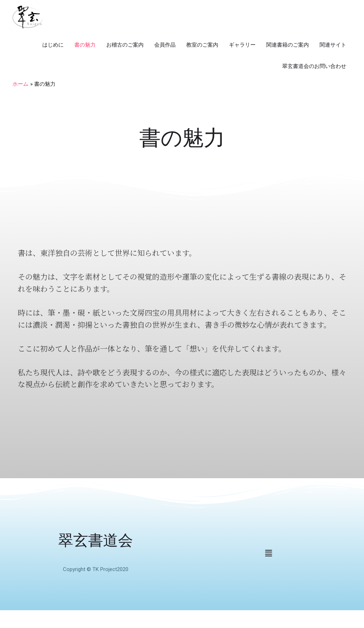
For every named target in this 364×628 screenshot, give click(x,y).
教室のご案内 (202, 45)
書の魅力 (85, 45)
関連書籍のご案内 (288, 45)
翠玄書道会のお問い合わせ (314, 66)
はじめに (53, 45)
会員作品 (165, 45)
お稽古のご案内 (125, 45)
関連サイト (333, 45)
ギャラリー (242, 45)
